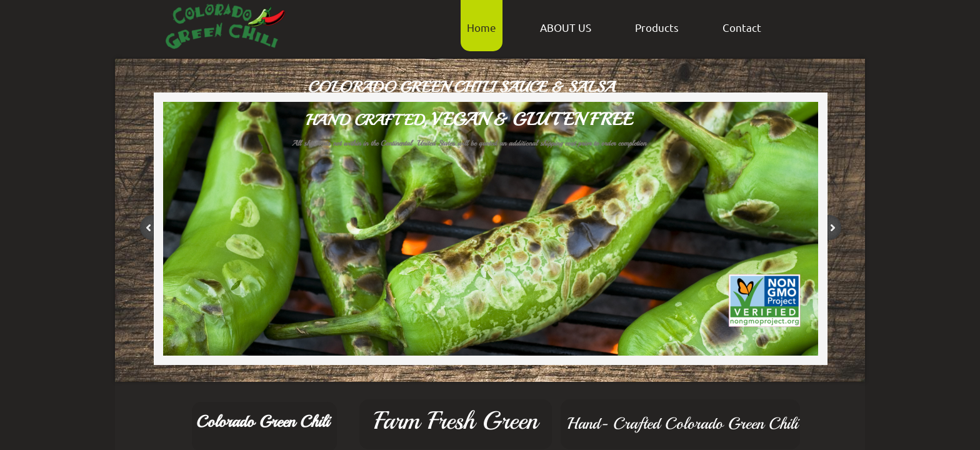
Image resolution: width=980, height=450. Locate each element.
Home (482, 27)
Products (657, 27)
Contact (742, 27)
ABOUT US (566, 27)
